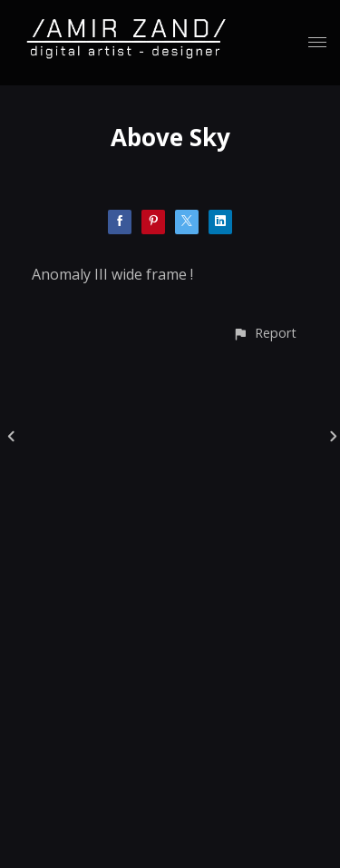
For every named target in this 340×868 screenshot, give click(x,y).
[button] (264, 333)
